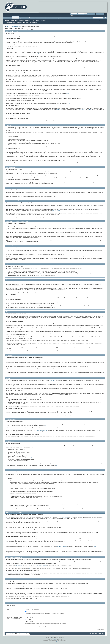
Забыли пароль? (50, 360)
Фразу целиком (29, 621)
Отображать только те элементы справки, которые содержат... (14, 618)
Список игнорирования (42, 566)
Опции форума (36, 20)
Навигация (43, 20)
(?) (94, 52)
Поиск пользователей (42, 430)
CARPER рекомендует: (10, 22)
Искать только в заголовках (32, 610)
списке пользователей (63, 517)
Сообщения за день (9, 20)
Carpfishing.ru (19, 22)
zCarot (57, 642)
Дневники (22, 18)
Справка (17, 20)
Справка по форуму (17, 26)
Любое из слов (29, 617)
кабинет (58, 110)
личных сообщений (62, 546)
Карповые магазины (39, 18)
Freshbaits (26, 22)
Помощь (92, 14)
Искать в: (9, 610)
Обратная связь (93, 633)
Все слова (28, 619)
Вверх (103, 633)
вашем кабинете (56, 211)
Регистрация (100, 14)
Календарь (22, 20)
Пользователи (36, 428)
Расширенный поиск (101, 20)
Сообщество (28, 20)
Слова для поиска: (11, 606)
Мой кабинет (19, 566)
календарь (82, 110)
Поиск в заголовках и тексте (32, 612)
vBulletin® (55, 640)
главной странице (14, 116)
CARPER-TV (49, 18)
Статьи (8, 18)
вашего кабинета (89, 463)
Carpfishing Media (33, 22)
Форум (15, 18)
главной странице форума (49, 415)
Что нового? (65, 18)
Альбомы (29, 18)
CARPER (99, 633)
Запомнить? (75, 16)
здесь (68, 93)
